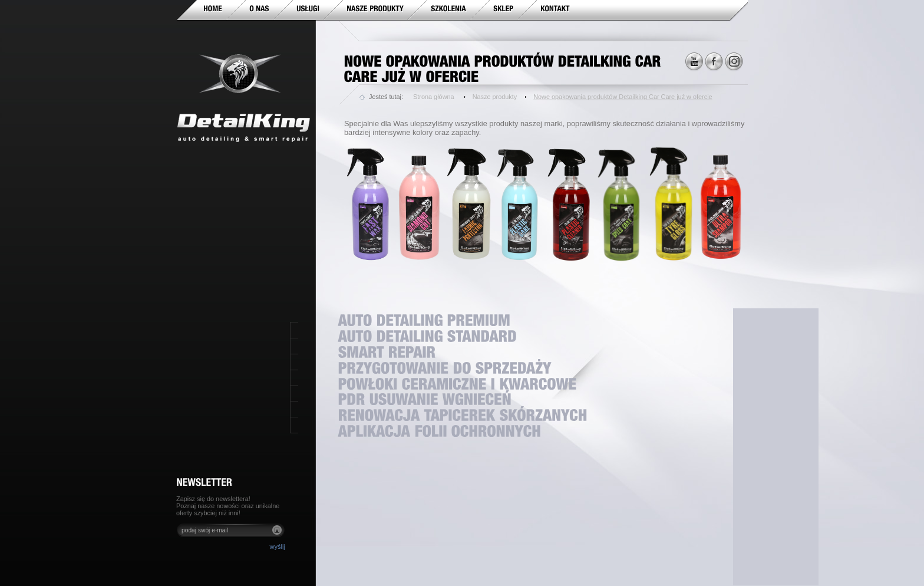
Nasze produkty (495, 97)
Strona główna (434, 97)
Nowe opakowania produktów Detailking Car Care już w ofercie (623, 97)
